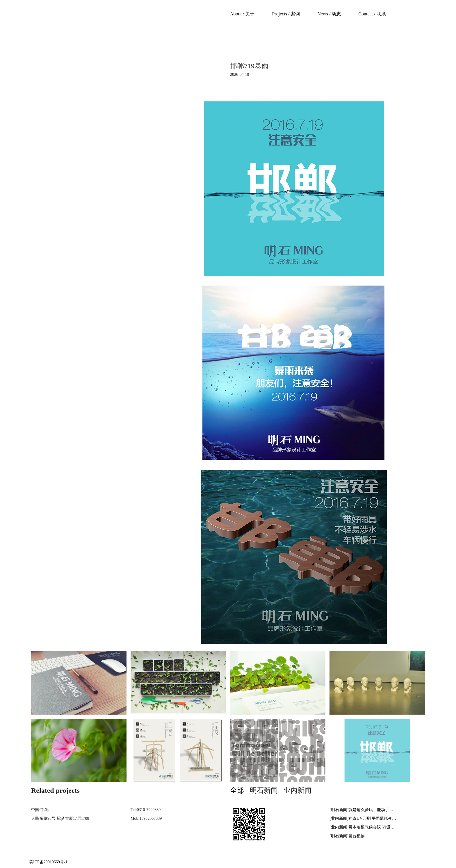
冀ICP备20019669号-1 (48, 862)
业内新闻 (298, 790)
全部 (237, 790)
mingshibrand (64, 24)
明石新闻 (264, 790)
